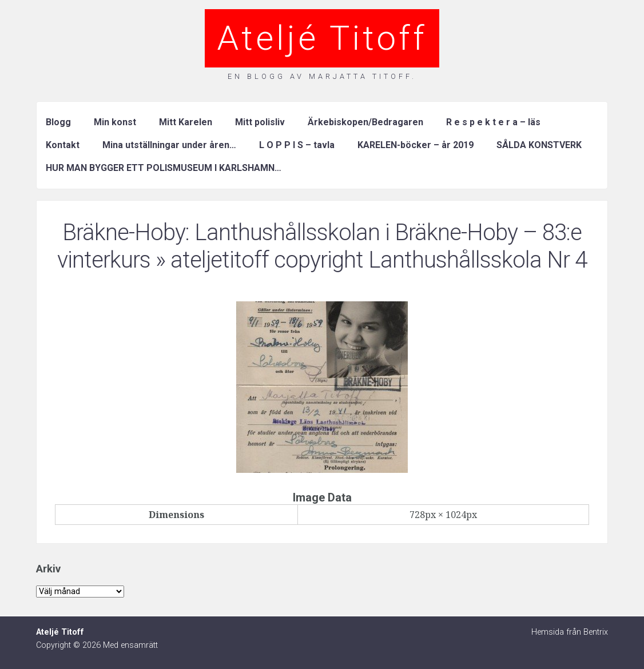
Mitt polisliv (260, 122)
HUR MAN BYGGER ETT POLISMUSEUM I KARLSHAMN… (164, 168)
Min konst (115, 122)
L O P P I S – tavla (297, 145)
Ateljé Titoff (322, 38)
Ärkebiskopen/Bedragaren (365, 122)
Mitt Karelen (186, 122)
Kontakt (63, 145)
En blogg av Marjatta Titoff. (322, 76)
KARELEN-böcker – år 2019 (416, 145)
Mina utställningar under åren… (169, 145)
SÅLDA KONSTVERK (539, 145)
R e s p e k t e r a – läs (493, 122)
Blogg (58, 122)
